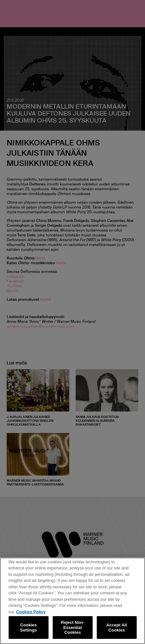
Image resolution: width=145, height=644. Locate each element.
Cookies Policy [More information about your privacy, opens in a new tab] (31, 613)
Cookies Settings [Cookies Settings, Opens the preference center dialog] (28, 629)
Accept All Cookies (117, 629)
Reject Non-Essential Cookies (72, 629)
